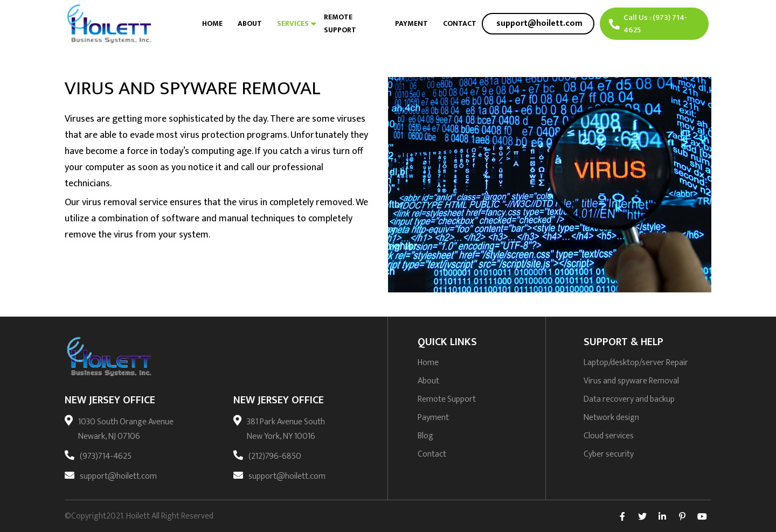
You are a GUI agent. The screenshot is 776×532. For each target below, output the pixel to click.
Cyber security (609, 454)
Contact (460, 23)
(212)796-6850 (275, 456)
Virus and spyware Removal (631, 381)
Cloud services (609, 436)
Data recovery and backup (629, 399)
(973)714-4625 (106, 456)
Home (212, 23)
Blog (425, 436)
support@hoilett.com (118, 476)
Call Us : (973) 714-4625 (648, 24)
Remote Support (340, 23)
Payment (411, 23)
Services (293, 23)
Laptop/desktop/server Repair (636, 363)
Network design (611, 418)
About (250, 23)
